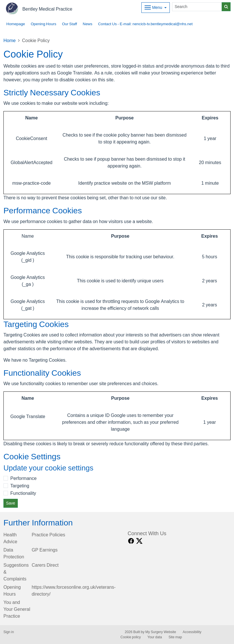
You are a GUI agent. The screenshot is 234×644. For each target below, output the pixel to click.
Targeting (20, 486)
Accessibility (192, 632)
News (88, 24)
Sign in (9, 632)
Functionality (23, 493)
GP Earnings (44, 550)
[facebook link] (131, 541)
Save (11, 503)
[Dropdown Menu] (156, 8)
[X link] (139, 541)
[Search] (197, 7)
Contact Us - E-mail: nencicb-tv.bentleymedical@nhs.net (145, 24)
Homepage (16, 24)
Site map (175, 637)
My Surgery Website (161, 632)
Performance (24, 478)
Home (10, 40)
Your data (155, 637)
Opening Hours (43, 24)
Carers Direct (45, 565)
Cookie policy (131, 637)
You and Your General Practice (17, 609)
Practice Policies (48, 535)
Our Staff (69, 24)
